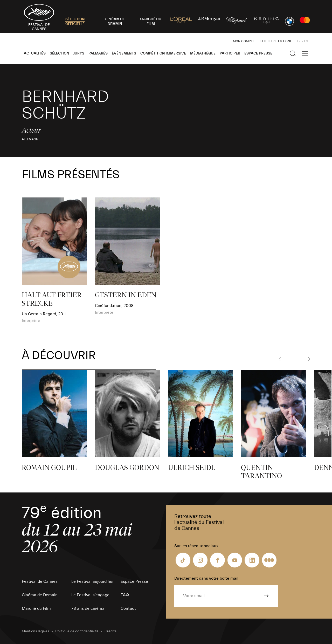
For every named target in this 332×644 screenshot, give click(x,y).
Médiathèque (203, 53)
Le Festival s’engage (90, 595)
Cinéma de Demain (40, 595)
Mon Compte (244, 41)
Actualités (35, 53)
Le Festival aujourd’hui (92, 581)
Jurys (79, 53)
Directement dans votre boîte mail (206, 578)
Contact (128, 608)
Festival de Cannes (40, 581)
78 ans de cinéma (88, 608)
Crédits (110, 631)
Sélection (60, 53)
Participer (230, 53)
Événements (124, 53)
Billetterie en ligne (276, 41)
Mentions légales (36, 631)
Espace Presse (258, 53)
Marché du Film (36, 608)
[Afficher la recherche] (293, 53)
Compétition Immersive (163, 53)
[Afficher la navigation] (305, 53)
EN (306, 41)
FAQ (125, 595)
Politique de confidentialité (77, 631)
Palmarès (98, 53)
